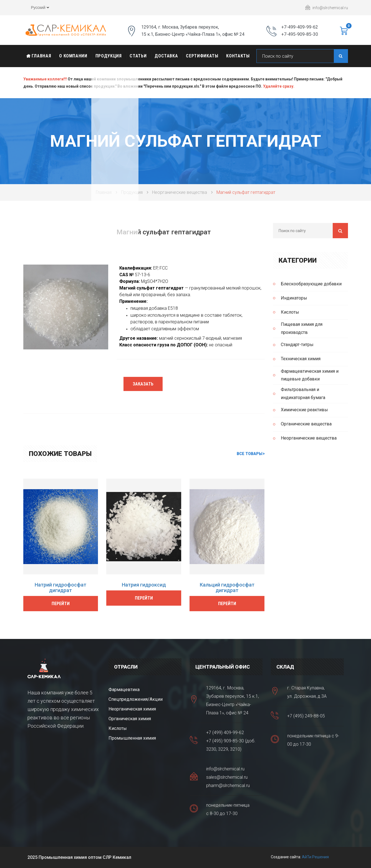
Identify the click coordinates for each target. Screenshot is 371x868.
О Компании (73, 56)
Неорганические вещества (180, 192)
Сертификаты (202, 56)
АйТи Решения (315, 857)
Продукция (109, 56)
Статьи (138, 56)
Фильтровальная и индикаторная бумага (303, 394)
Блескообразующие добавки (311, 284)
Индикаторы (294, 298)
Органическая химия (130, 719)
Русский (36, 8)
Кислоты (290, 312)
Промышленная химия (132, 738)
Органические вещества (306, 424)
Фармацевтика (124, 690)
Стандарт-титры (297, 345)
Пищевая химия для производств (302, 328)
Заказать (143, 384)
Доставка (166, 56)
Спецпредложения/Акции (136, 699)
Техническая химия (301, 359)
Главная (39, 56)
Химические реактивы (304, 410)
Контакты (238, 56)
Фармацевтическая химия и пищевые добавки (310, 375)
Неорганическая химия (132, 709)
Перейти (61, 604)
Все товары (251, 454)
